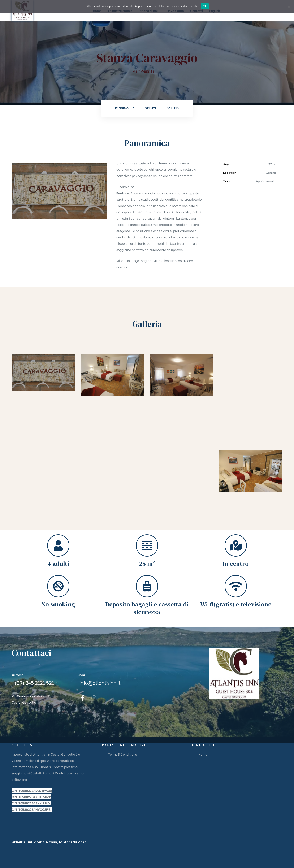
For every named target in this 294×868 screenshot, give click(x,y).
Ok (205, 6)
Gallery (173, 108)
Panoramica (125, 108)
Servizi (151, 108)
